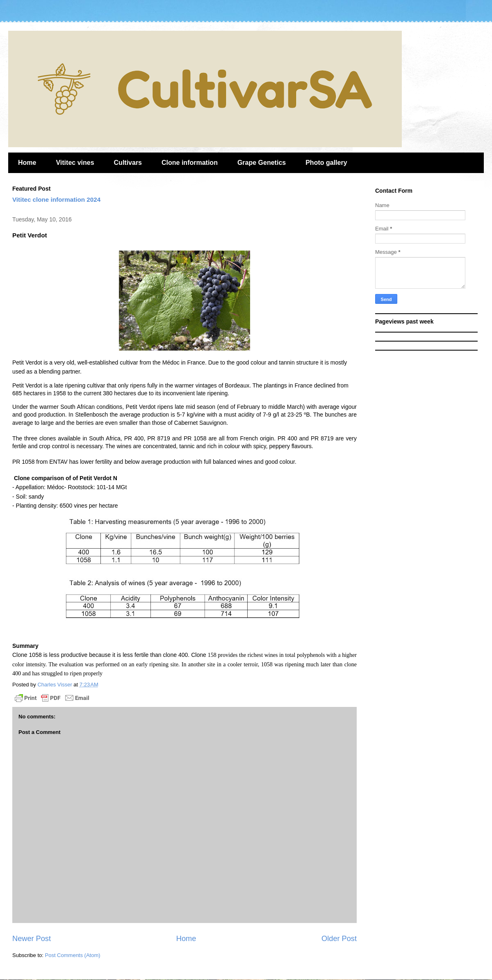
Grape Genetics (262, 163)
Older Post (339, 939)
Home (27, 163)
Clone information (190, 163)
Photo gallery (326, 163)
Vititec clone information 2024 (56, 199)
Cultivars (128, 163)
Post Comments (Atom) (73, 955)
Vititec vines (75, 163)
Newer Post (32, 939)
